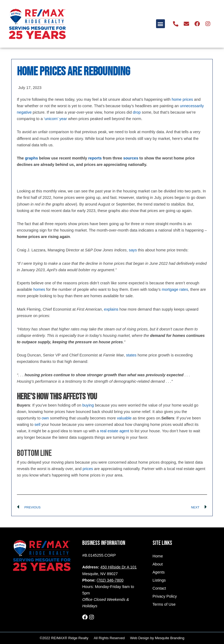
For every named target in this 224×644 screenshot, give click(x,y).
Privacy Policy (165, 596)
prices (88, 469)
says (133, 250)
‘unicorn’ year (55, 119)
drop (137, 112)
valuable (124, 418)
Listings (159, 580)
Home (158, 556)
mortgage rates (175, 289)
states (131, 355)
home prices (182, 99)
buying (88, 405)
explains (111, 309)
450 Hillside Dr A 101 (119, 567)
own (45, 418)
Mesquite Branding (170, 638)
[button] (160, 24)
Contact (159, 588)
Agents (159, 572)
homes (39, 289)
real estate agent (115, 431)
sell (37, 425)
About (158, 564)
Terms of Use (164, 604)
